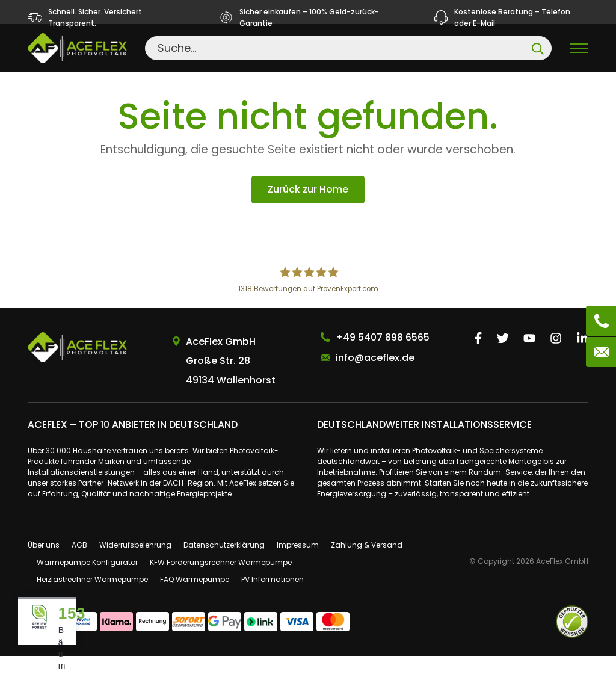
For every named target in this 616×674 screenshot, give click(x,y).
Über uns (44, 563)
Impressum (298, 563)
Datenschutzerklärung (224, 563)
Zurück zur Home (308, 208)
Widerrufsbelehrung (135, 563)
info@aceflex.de (375, 376)
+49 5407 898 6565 (383, 355)
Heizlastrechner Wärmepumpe (92, 598)
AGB (79, 563)
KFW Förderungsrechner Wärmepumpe (221, 580)
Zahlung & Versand (367, 563)
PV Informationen (273, 598)
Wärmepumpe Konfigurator (87, 580)
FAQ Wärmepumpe (195, 598)
